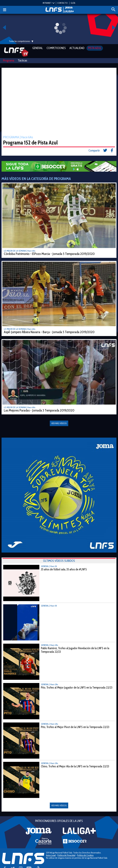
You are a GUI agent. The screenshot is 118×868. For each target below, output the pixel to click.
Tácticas (22, 60)
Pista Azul (95, 48)
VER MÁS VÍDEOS (59, 805)
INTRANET (47, 3)
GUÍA (73, 3)
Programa (9, 60)
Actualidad (77, 48)
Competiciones (56, 48)
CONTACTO (62, 3)
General (38, 48)
